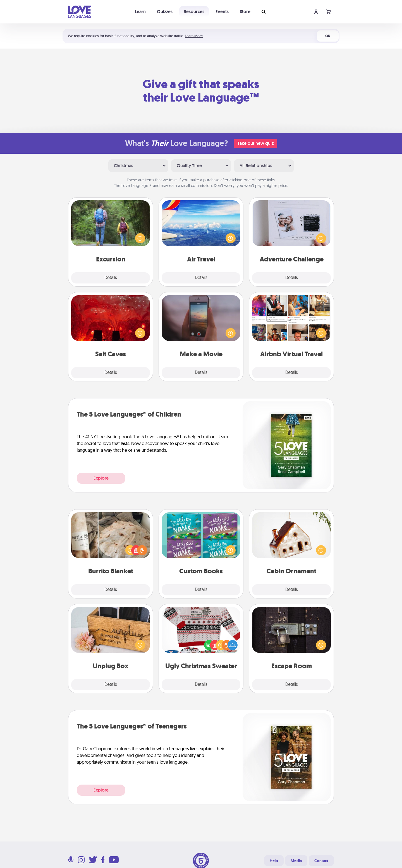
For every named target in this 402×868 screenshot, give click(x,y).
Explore (101, 478)
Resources (194, 12)
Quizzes (165, 12)
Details (111, 278)
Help (274, 861)
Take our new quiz (255, 143)
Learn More (194, 36)
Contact (321, 861)
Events (222, 12)
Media (296, 861)
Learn (140, 12)
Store (245, 12)
